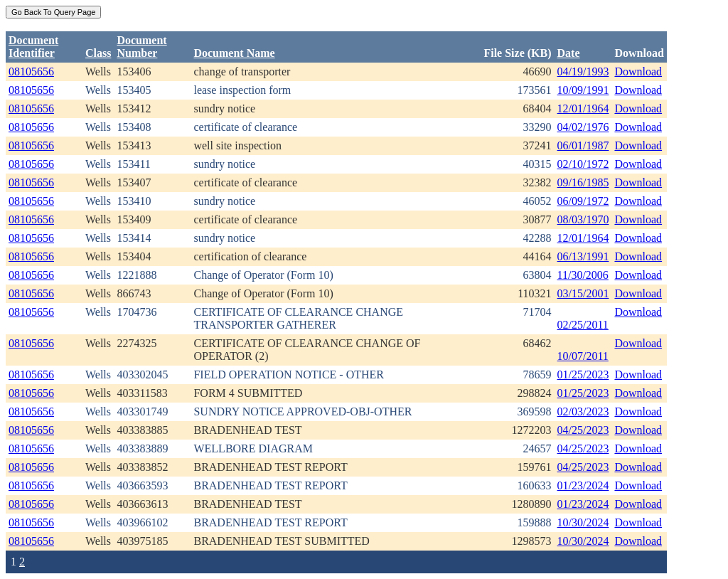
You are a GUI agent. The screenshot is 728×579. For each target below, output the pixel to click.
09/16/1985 (583, 182)
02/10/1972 (583, 164)
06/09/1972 (583, 201)
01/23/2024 (583, 485)
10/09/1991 (583, 90)
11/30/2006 (583, 275)
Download (638, 71)
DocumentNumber (141, 47)
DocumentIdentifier (33, 47)
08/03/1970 (583, 219)
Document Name (234, 53)
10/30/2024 (583, 522)
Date (569, 53)
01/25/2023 (583, 375)
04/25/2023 (583, 430)
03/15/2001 (583, 293)
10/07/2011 (583, 356)
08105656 (31, 71)
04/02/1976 (583, 127)
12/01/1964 (583, 108)
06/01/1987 (583, 145)
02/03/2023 (583, 411)
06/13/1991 (583, 256)
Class (98, 53)
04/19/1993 (583, 71)
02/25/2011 (583, 325)
